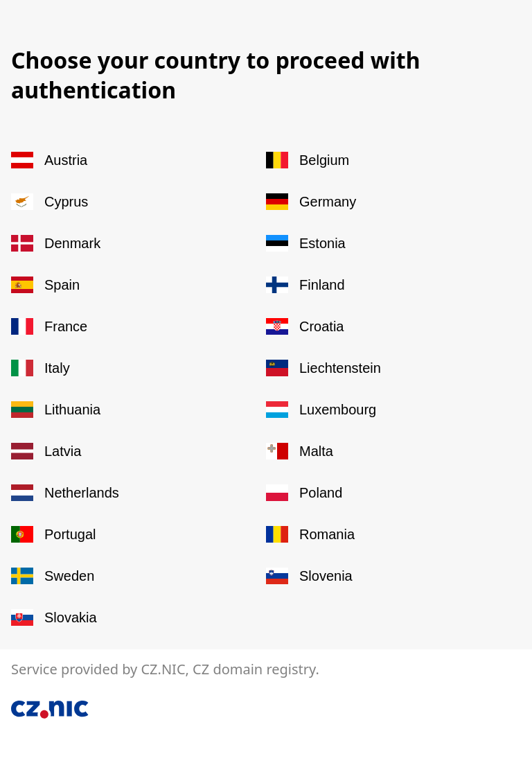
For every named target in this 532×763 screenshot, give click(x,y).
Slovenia (309, 576)
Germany (311, 202)
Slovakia (54, 617)
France (49, 326)
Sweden (53, 576)
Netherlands (65, 493)
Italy (41, 368)
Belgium (308, 160)
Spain (45, 285)
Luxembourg (321, 410)
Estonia (306, 243)
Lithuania (56, 410)
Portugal (54, 534)
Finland (305, 285)
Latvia (46, 451)
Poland (304, 493)
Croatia (305, 326)
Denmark (56, 243)
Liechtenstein (323, 368)
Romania (310, 534)
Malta (300, 451)
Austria (49, 160)
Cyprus (50, 202)
